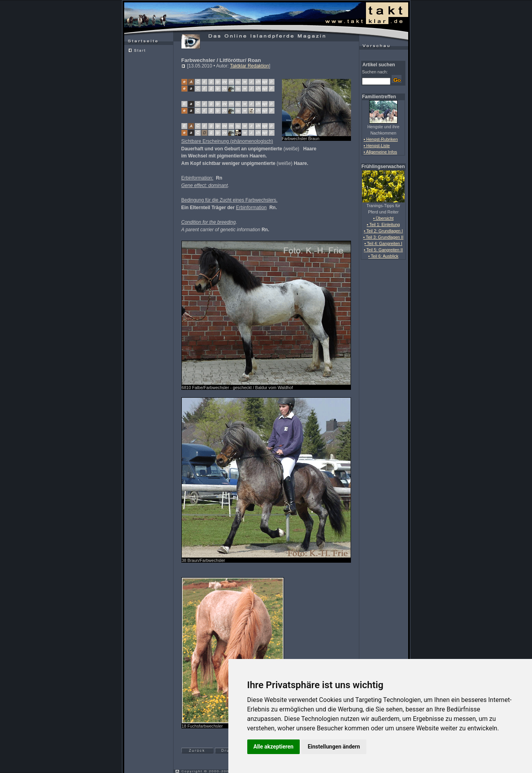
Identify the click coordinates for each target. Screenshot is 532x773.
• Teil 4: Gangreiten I (383, 243)
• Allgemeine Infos (380, 152)
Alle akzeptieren (274, 747)
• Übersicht (383, 218)
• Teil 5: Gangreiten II (384, 250)
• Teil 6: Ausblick (383, 256)
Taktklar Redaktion (249, 66)
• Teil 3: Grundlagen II (383, 237)
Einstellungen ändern (334, 747)
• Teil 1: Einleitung (383, 225)
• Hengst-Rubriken (381, 139)
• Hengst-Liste (377, 146)
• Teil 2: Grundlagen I (384, 231)
